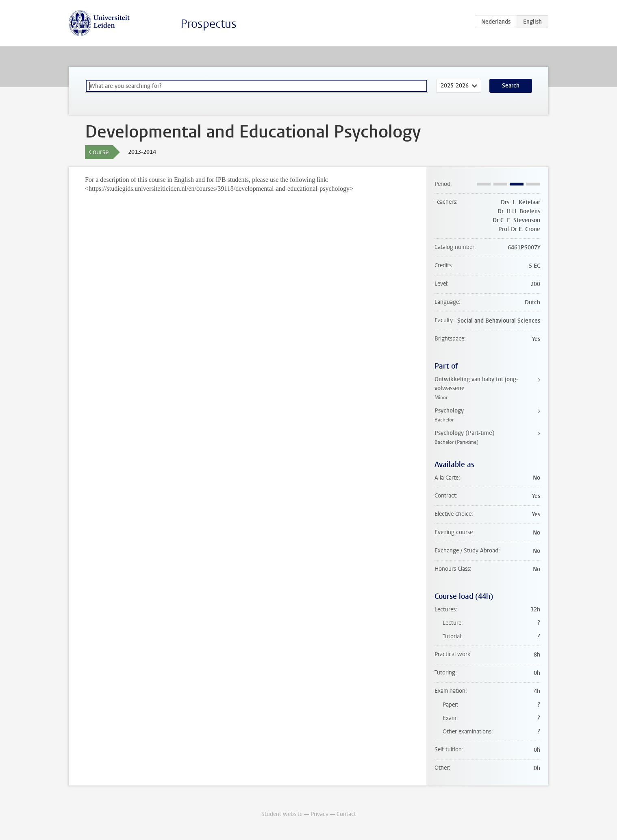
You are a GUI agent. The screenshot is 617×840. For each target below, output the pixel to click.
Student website (282, 814)
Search (511, 86)
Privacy (319, 814)
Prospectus (209, 24)
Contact (346, 814)
